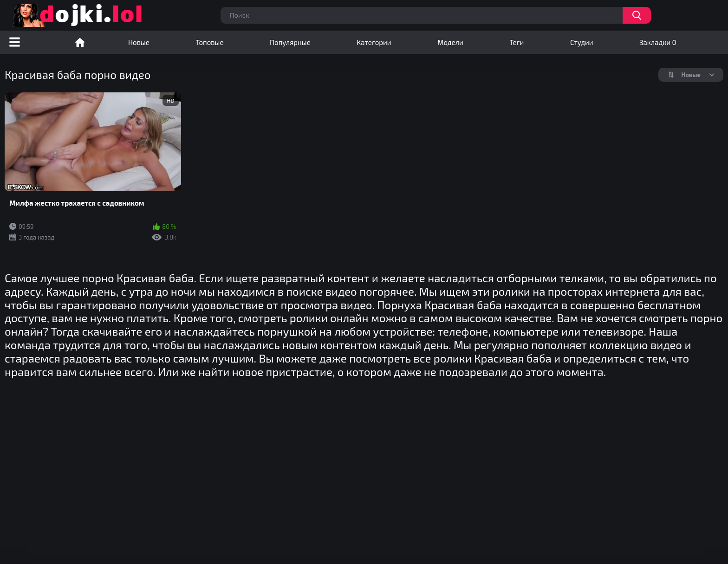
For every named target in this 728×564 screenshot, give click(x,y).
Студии (582, 42)
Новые (139, 42)
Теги (517, 42)
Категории (374, 42)
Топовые (209, 42)
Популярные (290, 42)
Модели (450, 42)
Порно (80, 42)
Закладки (658, 42)
